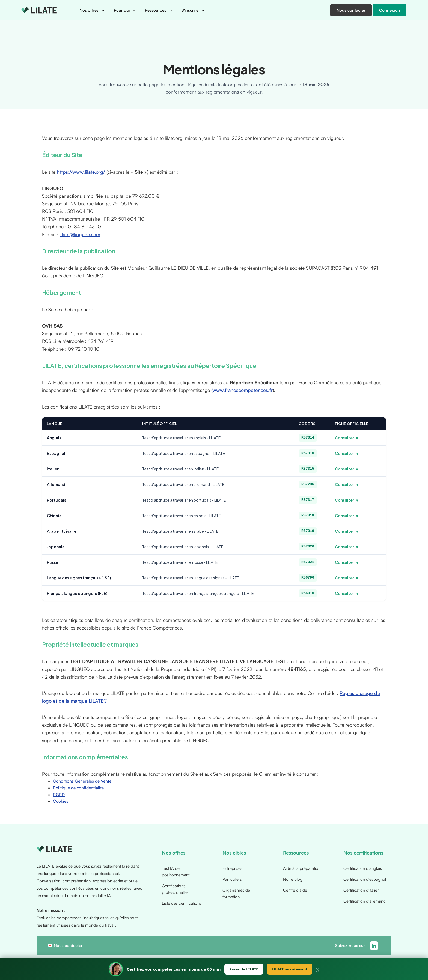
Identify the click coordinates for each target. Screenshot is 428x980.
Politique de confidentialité (78, 788)
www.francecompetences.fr (243, 390)
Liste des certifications (182, 903)
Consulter (344, 438)
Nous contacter (68, 945)
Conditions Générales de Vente (82, 781)
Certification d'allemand (365, 901)
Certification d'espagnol (365, 879)
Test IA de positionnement (176, 872)
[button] (92, 10)
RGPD (59, 795)
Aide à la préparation (302, 868)
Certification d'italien (361, 890)
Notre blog (293, 879)
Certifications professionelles (175, 889)
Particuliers (232, 879)
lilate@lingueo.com (80, 234)
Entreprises (232, 868)
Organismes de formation (236, 893)
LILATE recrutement (290, 969)
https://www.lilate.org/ (81, 172)
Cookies (61, 801)
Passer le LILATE (244, 969)
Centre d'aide (295, 890)
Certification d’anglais (363, 868)
